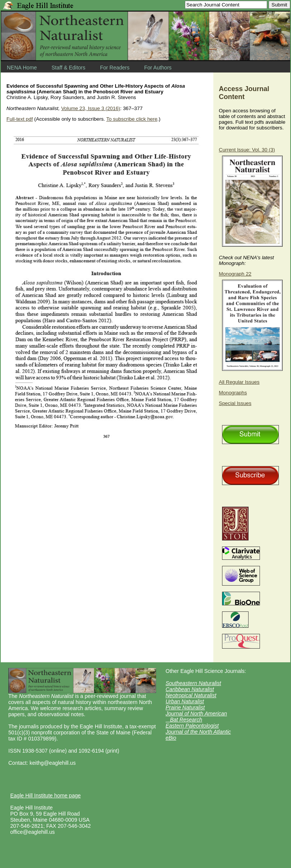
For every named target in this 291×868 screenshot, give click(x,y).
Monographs (233, 393)
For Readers (115, 68)
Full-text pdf (20, 119)
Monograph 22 (235, 274)
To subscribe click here (132, 119)
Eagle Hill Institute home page (45, 796)
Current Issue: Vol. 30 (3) (247, 150)
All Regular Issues (239, 382)
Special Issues (235, 403)
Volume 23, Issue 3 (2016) (91, 108)
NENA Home (22, 68)
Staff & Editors (68, 68)
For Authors (158, 68)
